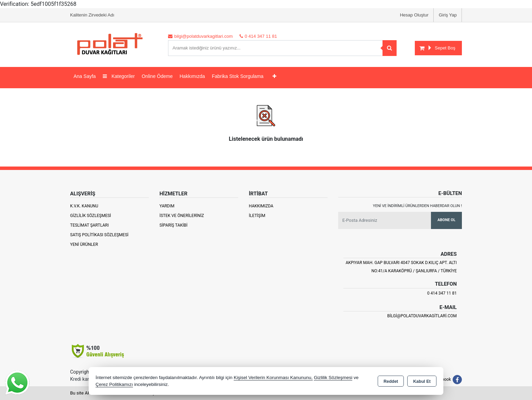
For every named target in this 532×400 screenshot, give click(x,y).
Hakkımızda (192, 76)
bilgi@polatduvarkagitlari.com (422, 316)
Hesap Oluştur (414, 15)
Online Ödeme (157, 76)
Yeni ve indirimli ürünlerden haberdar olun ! (417, 206)
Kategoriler (119, 76)
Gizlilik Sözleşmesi (91, 216)
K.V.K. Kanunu (84, 206)
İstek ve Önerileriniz (182, 216)
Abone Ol (446, 220)
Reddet (391, 381)
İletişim (257, 216)
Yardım (167, 206)
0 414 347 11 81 (442, 293)
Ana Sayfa (85, 76)
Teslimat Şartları (90, 225)
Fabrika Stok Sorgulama (237, 76)
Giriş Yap (448, 15)
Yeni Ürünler (84, 244)
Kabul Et (422, 381)
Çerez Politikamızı (114, 384)
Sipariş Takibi (174, 225)
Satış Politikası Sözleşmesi (99, 235)
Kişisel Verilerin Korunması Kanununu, (273, 378)
